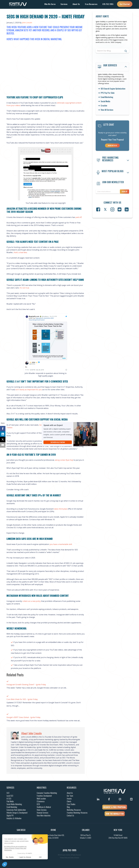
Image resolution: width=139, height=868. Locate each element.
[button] (86, 445)
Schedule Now (58, 442)
